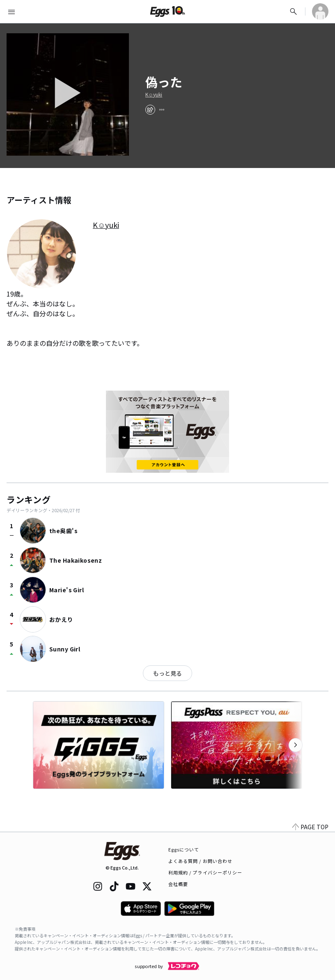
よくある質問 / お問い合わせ (201, 861)
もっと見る (167, 673)
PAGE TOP (310, 827)
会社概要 (178, 884)
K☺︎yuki (154, 94)
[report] (162, 110)
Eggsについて (184, 849)
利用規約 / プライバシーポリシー (205, 872)
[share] (150, 110)
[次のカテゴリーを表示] (296, 745)
